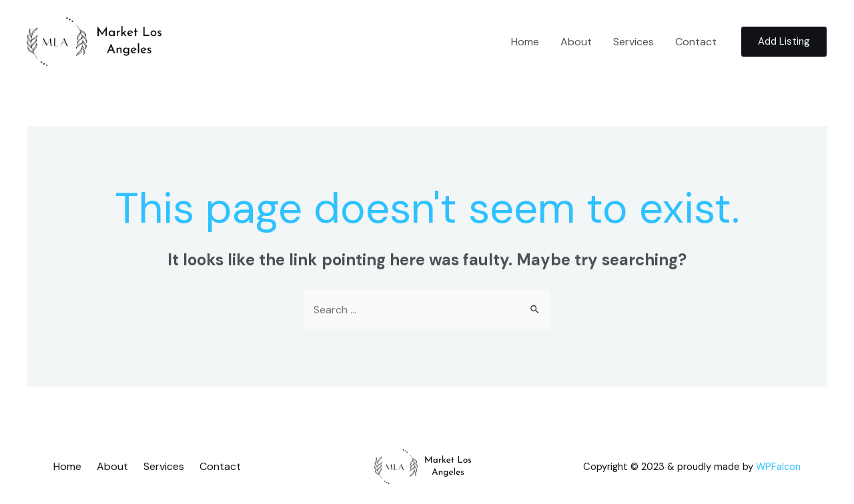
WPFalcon (778, 467)
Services (633, 42)
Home (525, 42)
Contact (696, 42)
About (576, 42)
